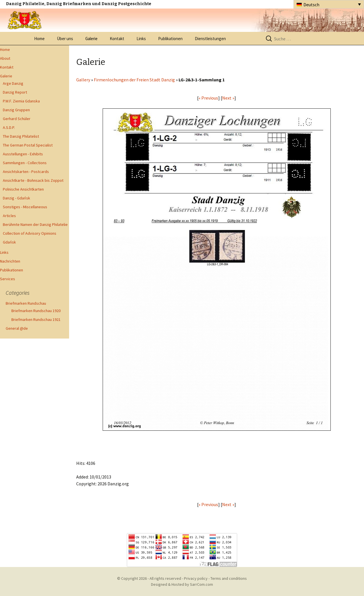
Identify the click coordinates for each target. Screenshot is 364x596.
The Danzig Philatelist (21, 136)
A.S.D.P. (9, 127)
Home (39, 39)
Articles (9, 216)
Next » (228, 98)
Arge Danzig (13, 83)
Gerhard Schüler (17, 119)
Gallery (83, 80)
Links (141, 39)
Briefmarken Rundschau (26, 303)
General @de (17, 328)
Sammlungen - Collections (25, 163)
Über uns (65, 39)
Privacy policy (196, 578)
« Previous (208, 98)
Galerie (91, 39)
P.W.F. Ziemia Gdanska (21, 101)
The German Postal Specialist (28, 145)
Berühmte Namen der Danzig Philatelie (35, 224)
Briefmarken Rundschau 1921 (36, 319)
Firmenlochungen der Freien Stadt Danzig (134, 80)
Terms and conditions (229, 578)
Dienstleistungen (210, 39)
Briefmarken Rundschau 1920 (36, 311)
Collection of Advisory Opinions (30, 233)
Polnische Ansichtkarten (23, 189)
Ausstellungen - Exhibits (23, 154)
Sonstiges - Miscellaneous (25, 207)
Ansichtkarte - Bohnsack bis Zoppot (33, 180)
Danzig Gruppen (16, 110)
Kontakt (117, 39)
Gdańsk (9, 242)
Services (8, 279)
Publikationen (170, 39)
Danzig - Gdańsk (16, 198)
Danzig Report (15, 92)
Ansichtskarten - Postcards (26, 172)
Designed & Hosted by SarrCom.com (182, 584)
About (5, 58)
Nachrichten (10, 261)
